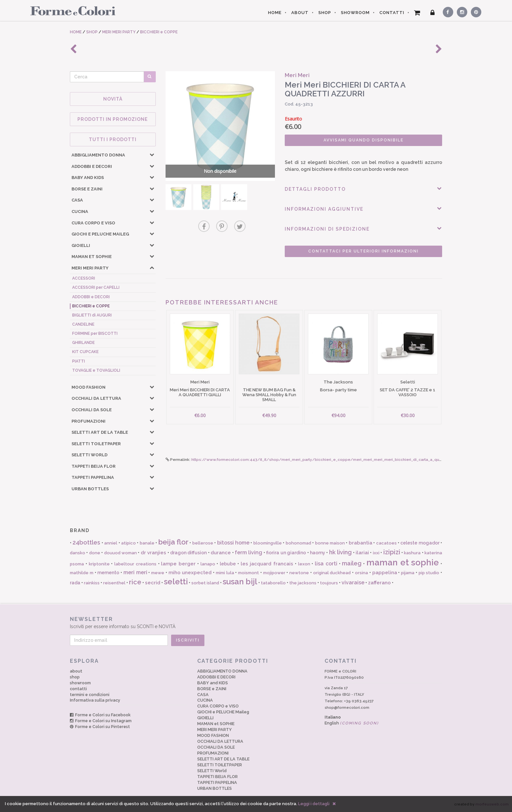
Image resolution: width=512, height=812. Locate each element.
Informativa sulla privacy (95, 700)
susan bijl (240, 582)
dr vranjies (153, 553)
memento (108, 573)
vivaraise (353, 583)
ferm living (248, 552)
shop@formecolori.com (347, 707)
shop (75, 677)
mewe (158, 573)
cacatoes (386, 543)
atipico (128, 543)
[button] (152, 154)
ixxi (376, 553)
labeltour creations (135, 564)
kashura (412, 553)
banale (147, 543)
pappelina (385, 573)
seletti (176, 582)
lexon (304, 564)
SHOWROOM (355, 13)
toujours (329, 583)
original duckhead (332, 573)
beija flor (173, 542)
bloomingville (268, 543)
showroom (80, 683)
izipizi (392, 552)
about (76, 671)
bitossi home (233, 543)
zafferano (379, 583)
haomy (318, 553)
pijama (408, 573)
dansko (78, 553)
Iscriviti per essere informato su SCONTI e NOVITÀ (256, 622)
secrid (153, 583)
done (95, 553)
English (352, 723)
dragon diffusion (188, 553)
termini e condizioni (90, 695)
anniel (111, 543)
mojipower (274, 573)
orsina (361, 573)
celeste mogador (420, 543)
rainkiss (92, 583)
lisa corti (326, 564)
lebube (228, 564)
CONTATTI (392, 13)
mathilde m (82, 573)
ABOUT (300, 13)
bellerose (203, 543)
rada (75, 583)
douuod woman (120, 553)
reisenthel (114, 583)
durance (221, 553)
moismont (248, 573)
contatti (78, 689)
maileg (352, 563)
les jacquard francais (267, 564)
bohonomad (298, 543)
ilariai (362, 553)
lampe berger (178, 564)
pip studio (429, 573)
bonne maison (330, 543)
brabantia (360, 543)
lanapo (208, 564)
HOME (275, 13)
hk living (340, 552)
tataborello (273, 583)
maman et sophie (403, 562)
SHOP (325, 13)
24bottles (86, 542)
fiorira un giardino (286, 553)
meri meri (135, 572)
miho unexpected (190, 573)
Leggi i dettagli (314, 804)
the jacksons (303, 583)
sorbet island (205, 583)
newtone (299, 573)
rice (135, 582)
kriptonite (99, 564)
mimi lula (225, 573)
